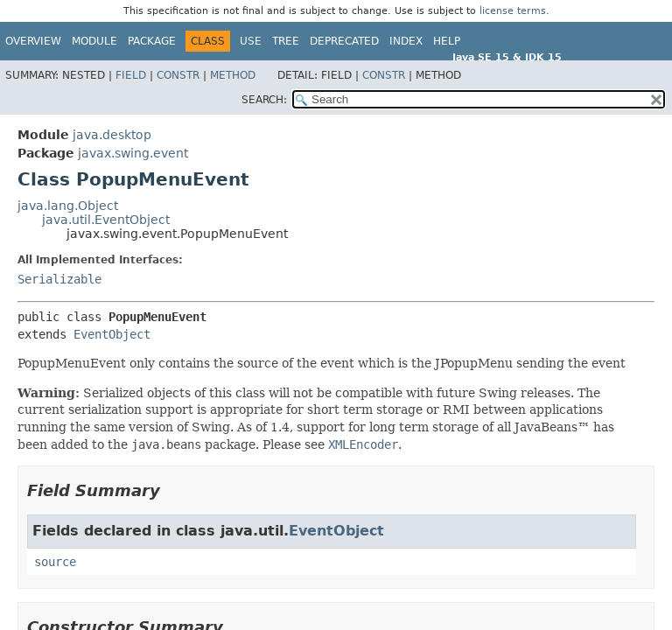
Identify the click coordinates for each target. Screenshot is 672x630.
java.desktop (112, 135)
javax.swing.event (133, 153)
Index (406, 41)
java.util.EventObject (106, 220)
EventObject (112, 334)
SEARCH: (264, 100)
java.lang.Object (68, 206)
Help (447, 41)
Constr (178, 75)
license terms (513, 11)
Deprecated (344, 41)
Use (251, 41)
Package (152, 41)
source (55, 562)
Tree (286, 41)
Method (233, 75)
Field (131, 75)
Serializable (59, 279)
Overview (33, 41)
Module (94, 41)
